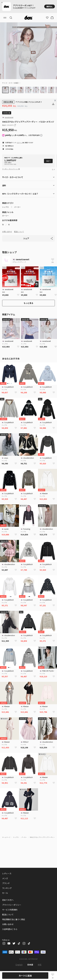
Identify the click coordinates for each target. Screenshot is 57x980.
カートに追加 (25, 976)
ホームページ (6, 837)
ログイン (20, 143)
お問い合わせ (7, 232)
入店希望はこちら (10, 929)
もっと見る (28, 303)
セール (5, 893)
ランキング (7, 888)
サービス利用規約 (10, 910)
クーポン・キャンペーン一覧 (11, 169)
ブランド (6, 883)
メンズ (5, 878)
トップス (5, 207)
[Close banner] (2, 2)
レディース (7, 873)
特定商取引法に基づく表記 (14, 919)
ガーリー (5, 216)
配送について (19, 232)
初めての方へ (8, 900)
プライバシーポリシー (12, 905)
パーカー (17, 207)
